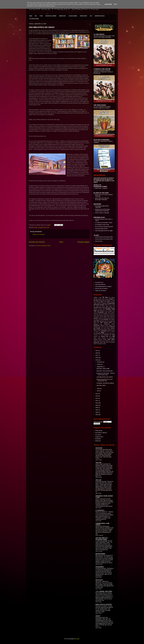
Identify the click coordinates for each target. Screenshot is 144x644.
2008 (97, 408)
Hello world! (99, 581)
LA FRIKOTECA (100, 510)
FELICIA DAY (99, 580)
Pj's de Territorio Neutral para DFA (104, 227)
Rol (48, 227)
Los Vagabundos (105, 324)
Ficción (106, 311)
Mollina (107, 325)
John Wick (96, 321)
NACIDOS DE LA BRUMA (51, 16)
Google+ (113, 313)
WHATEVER (99, 448)
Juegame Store (99, 437)
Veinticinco (98, 441)
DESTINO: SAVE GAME (103, 369)
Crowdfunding (111, 303)
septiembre (100, 367)
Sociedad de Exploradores (108, 338)
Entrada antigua (84, 242)
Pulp (100, 331)
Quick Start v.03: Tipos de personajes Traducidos (102, 199)
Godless (95, 313)
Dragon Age (112, 306)
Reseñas (98, 333)
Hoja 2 (97, 221)
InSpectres (112, 317)
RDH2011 (109, 331)
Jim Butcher (105, 320)
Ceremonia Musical (100, 284)
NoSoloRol (98, 439)
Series (110, 336)
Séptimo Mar (105, 336)
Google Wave (107, 313)
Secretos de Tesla (109, 335)
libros (45, 227)
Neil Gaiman (107, 327)
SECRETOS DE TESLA (100, 16)
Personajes (105, 330)
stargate (96, 339)
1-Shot (95, 297)
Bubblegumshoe (102, 301)
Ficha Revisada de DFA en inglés (104, 231)
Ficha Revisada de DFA (101, 229)
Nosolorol (112, 327)
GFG (114, 311)
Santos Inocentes (109, 333)
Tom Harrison (112, 341)
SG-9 (91, 16)
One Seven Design (105, 328)
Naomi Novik (101, 327)
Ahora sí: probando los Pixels (103, 499)
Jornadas (40, 227)
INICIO (31, 16)
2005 (97, 415)
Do (100, 306)
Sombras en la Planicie (101, 606)
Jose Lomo (107, 321)
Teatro (95, 341)
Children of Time (111, 300)
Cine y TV (103, 302)
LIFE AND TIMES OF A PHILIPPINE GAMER (102, 539)
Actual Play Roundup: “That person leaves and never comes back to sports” (104, 483)
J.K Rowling (105, 318)
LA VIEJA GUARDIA (73, 16)
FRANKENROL (100, 567)
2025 (97, 351)
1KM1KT (98, 616)
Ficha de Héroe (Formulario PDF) (104, 237)
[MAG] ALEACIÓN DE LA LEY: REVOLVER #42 (105, 380)
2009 (97, 405)
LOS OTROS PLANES (34, 19)
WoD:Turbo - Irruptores (101, 188)
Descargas (96, 305)
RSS (36, 16)
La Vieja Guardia (103, 322)
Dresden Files (97, 308)
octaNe (98, 328)
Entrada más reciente (37, 242)
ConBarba (113, 302)
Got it (116, 4)
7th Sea (105, 297)
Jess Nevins (96, 320)
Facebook (100, 309)
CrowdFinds (104, 303)
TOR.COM (98, 463)
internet (96, 318)
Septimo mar (97, 336)
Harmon (101, 315)
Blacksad (107, 299)
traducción (96, 342)
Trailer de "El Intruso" (101, 291)
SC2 (114, 333)
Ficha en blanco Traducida (102, 213)
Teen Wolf (99, 341)
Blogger (78, 639)
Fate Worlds (100, 311)
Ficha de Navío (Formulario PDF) (104, 239)
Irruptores (100, 318)
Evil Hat (107, 308)
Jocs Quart (98, 435)
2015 (97, 360)
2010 (97, 403)
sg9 (114, 336)
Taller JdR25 (111, 339)
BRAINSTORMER (100, 554)
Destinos (102, 305)
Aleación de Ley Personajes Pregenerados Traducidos (102, 210)
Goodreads (101, 313)
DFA (106, 305)
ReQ (95, 333)
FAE (104, 309)
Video (104, 342)
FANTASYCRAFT (83, 16)
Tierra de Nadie (105, 341)
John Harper (112, 320)
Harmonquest (106, 315)
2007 (97, 410)
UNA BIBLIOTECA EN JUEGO (42, 27)
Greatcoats (96, 314)
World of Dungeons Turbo (100, 344)
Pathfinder (99, 330)
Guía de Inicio (99, 241)
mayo (98, 388)
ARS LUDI (98, 480)
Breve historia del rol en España (104, 593)
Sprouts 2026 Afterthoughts (103, 526)
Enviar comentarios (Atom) (43, 246)
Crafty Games (97, 303)
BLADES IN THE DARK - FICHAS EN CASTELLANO (106, 374)
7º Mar (100, 297)
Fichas (110, 311)
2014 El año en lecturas (101, 288)
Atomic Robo (101, 299)
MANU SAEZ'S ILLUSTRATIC (104, 604)
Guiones (101, 314)
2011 (97, 401)
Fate (95, 311)
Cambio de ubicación (101, 568)
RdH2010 (104, 331)
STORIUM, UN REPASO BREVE (105, 383)
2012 (97, 398)
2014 (97, 394)
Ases (110, 298)
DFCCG (109, 305)
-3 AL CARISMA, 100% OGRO (104, 591)
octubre (99, 364)
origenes (113, 328)
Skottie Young (97, 338)
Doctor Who (105, 306)
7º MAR (41, 16)
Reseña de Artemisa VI (101, 512)
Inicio (61, 242)
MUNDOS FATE (62, 16)
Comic (108, 302)
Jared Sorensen (111, 318)
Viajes (101, 342)
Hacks (98, 315)
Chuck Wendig (97, 302)
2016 (97, 358)
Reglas (113, 331)
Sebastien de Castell (98, 335)
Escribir (103, 308)
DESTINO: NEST (101, 385)
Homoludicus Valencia (98, 317)
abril (98, 391)
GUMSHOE (105, 314)
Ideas (36, 227)
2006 (97, 412)
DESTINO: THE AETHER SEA (105, 371)
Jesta (100, 320)
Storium (100, 339)
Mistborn (103, 325)
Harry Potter (112, 315)
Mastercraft (97, 325)
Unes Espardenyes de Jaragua (103, 286)
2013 (97, 396)
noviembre (100, 362)
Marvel (113, 324)
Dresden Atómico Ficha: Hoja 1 (103, 219)
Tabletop (105, 339)
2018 (97, 353)
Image (108, 317)
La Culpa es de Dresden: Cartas (104, 223)
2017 (97, 355)
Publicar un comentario (39, 234)
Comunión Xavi (99, 282)
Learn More (108, 4)
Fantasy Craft (110, 309)
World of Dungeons (110, 342)
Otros (95, 330)
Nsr (94, 328)
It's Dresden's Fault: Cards (102, 225)
